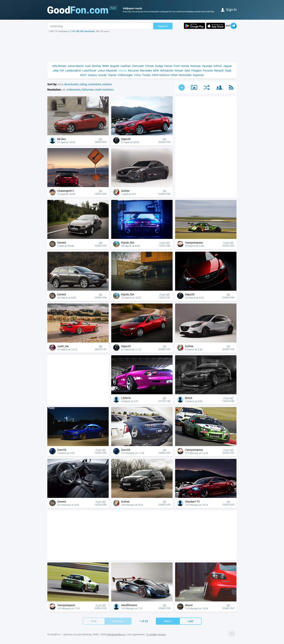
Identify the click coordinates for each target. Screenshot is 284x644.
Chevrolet (138, 66)
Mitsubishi (167, 70)
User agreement (136, 634)
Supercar (198, 75)
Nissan (179, 70)
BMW (106, 66)
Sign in (229, 9)
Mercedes (146, 70)
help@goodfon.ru (116, 634)
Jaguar (227, 66)
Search (163, 26)
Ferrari (168, 66)
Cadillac (126, 66)
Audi (88, 66)
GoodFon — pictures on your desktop (71, 634)
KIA (62, 70)
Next (168, 621)
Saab (228, 70)
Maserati (112, 70)
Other (174, 75)
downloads (71, 84)
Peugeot (196, 70)
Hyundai (207, 66)
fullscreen (88, 90)
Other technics (161, 75)
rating (83, 84)
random (107, 84)
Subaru (92, 75)
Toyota (112, 75)
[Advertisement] (142, 47)
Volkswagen (125, 75)
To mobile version (156, 634)
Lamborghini (73, 70)
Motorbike (185, 75)
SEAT (83, 75)
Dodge (159, 66)
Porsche (208, 70)
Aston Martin (76, 66)
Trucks (146, 75)
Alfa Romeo (59, 66)
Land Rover (89, 70)
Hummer (195, 66)
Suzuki (102, 75)
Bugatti (115, 66)
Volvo (137, 75)
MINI (156, 70)
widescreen (73, 90)
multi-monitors (104, 90)
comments (94, 84)
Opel (187, 70)
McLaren (133, 70)
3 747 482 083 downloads (82, 31)
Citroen (149, 66)
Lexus (101, 70)
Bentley (97, 66)
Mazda (123, 70)
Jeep (56, 70)
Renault (219, 70)
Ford (177, 66)
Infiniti (218, 66)
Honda (185, 66)
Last (191, 621)
